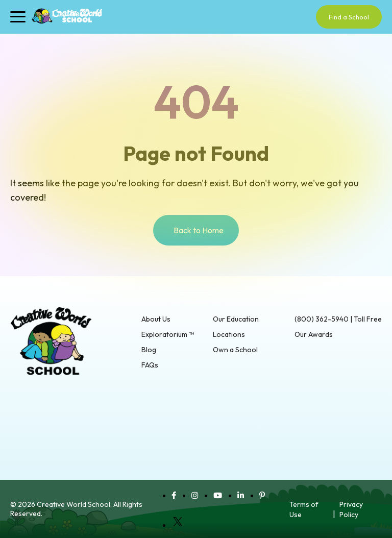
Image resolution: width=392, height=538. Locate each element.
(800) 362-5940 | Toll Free (338, 319)
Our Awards (314, 334)
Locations (229, 334)
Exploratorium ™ (168, 334)
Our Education (236, 319)
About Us (156, 319)
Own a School (235, 350)
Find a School (349, 17)
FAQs (150, 365)
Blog (149, 350)
